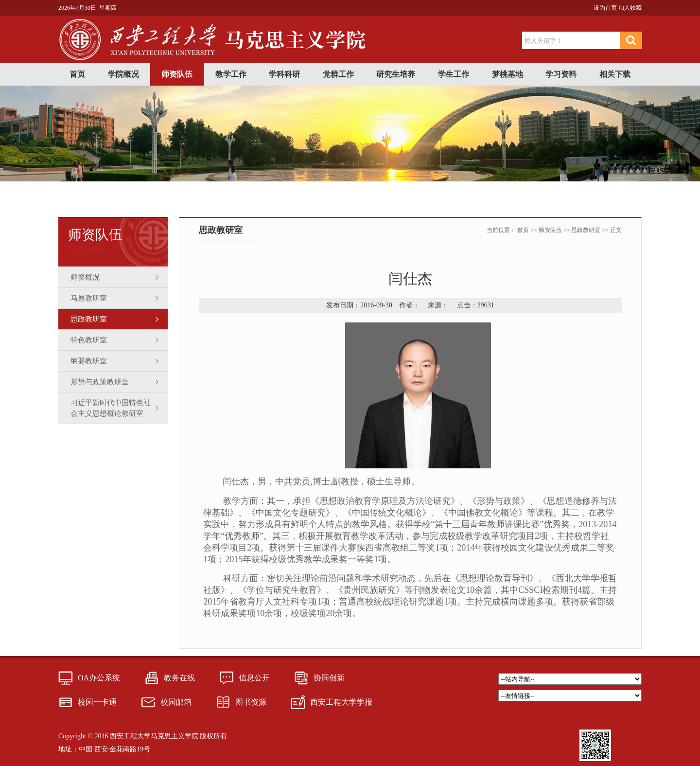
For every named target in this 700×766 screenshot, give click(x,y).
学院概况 (123, 74)
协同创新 (329, 678)
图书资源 (251, 702)
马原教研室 (89, 298)
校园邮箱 (176, 702)
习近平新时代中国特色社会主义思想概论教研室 (111, 408)
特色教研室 (89, 340)
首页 (77, 74)
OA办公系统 (99, 678)
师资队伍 (177, 74)
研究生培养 (396, 74)
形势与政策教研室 (100, 382)
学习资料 (561, 74)
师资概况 (85, 277)
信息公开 (254, 678)
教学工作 (231, 74)
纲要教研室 (89, 361)
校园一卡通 (97, 702)
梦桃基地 (507, 74)
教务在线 (179, 678)
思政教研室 (89, 319)
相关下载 (615, 74)
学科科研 (284, 74)
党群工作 (338, 74)
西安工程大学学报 (341, 702)
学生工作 (454, 74)
